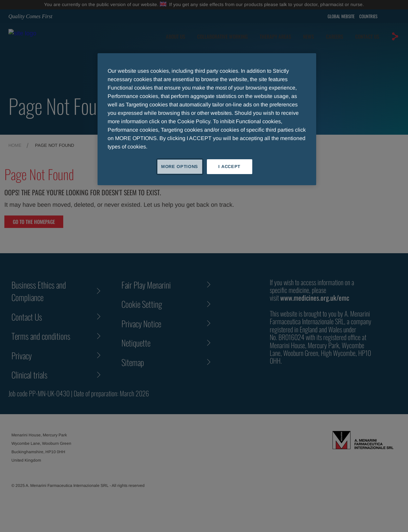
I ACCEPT (229, 167)
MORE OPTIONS (180, 167)
